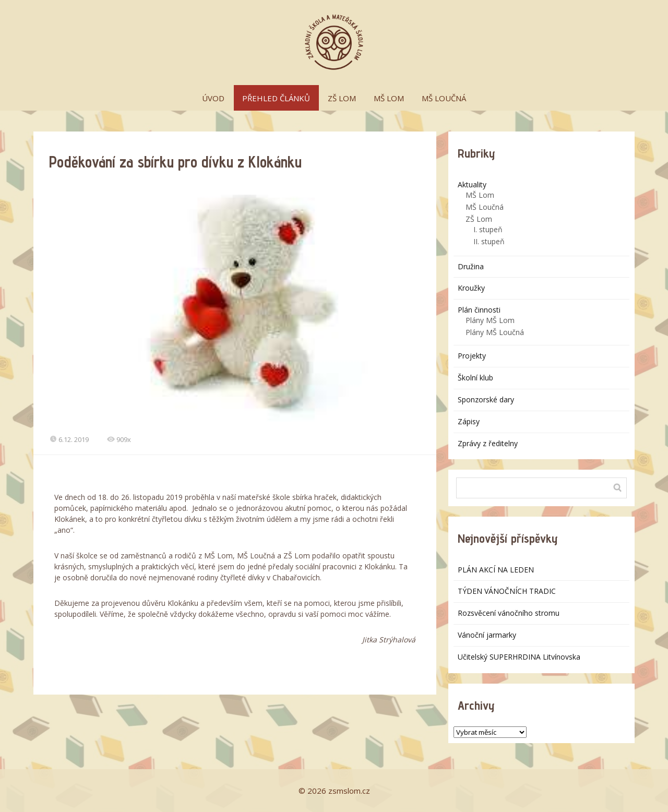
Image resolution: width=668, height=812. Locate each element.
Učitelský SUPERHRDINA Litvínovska (519, 657)
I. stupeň (488, 229)
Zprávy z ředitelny (488, 443)
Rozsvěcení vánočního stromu (509, 613)
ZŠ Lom (479, 219)
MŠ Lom (480, 195)
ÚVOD (213, 98)
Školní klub (475, 378)
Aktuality (472, 184)
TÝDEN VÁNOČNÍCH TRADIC (507, 591)
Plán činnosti (479, 310)
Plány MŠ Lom (490, 320)
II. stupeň (489, 241)
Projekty (472, 356)
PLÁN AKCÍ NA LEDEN (496, 570)
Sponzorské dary (486, 399)
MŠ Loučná (485, 207)
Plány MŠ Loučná (495, 332)
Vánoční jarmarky (487, 635)
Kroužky (471, 288)
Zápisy (469, 421)
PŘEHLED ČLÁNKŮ (276, 98)
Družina (471, 266)
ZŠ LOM (342, 98)
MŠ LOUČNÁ (444, 98)
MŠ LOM (389, 98)
